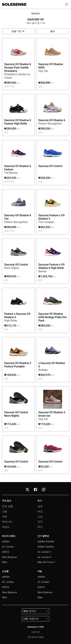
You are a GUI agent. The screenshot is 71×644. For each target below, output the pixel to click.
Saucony (35, 13)
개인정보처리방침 (35, 637)
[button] (67, 4)
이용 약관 (36, 632)
